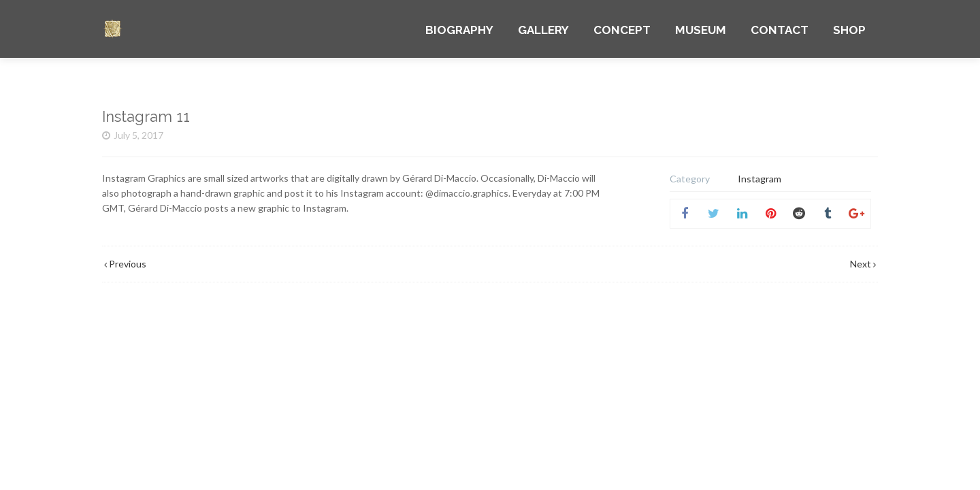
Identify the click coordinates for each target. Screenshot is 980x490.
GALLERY (543, 30)
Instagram (759, 179)
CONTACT (780, 30)
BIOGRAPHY (459, 30)
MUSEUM (701, 30)
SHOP (849, 30)
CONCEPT (622, 30)
